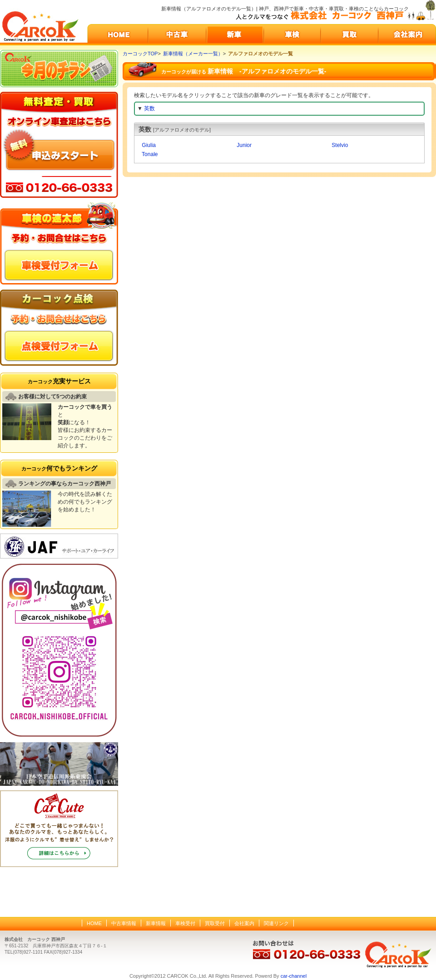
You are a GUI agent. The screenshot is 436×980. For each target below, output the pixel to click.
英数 (149, 108)
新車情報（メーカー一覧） (193, 54)
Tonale (149, 154)
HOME (94, 923)
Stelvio (339, 145)
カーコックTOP (140, 54)
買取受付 (215, 923)
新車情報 (156, 923)
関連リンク (276, 923)
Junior (243, 145)
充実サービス (59, 381)
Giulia (148, 145)
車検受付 (185, 923)
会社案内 (244, 923)
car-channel (294, 976)
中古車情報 (124, 923)
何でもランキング (59, 468)
